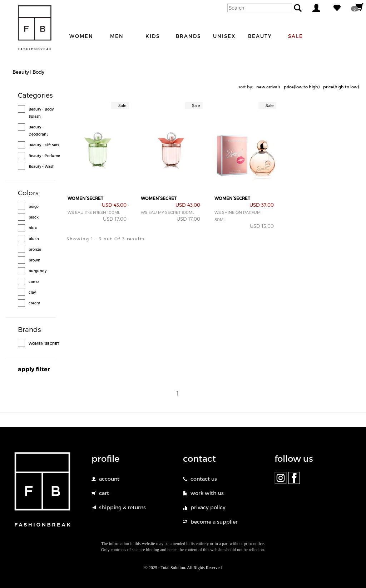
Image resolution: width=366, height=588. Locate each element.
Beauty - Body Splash (41, 113)
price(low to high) (302, 87)
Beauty (21, 72)
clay (32, 292)
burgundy (38, 271)
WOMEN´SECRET (44, 343)
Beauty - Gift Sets (44, 145)
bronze (35, 249)
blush (34, 239)
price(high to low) (341, 87)
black (34, 217)
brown (34, 260)
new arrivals (268, 87)
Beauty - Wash (42, 166)
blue (33, 228)
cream (34, 303)
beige (34, 206)
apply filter (34, 369)
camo (34, 281)
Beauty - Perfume (44, 156)
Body (38, 72)
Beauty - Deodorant (38, 131)
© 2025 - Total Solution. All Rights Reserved (183, 568)
